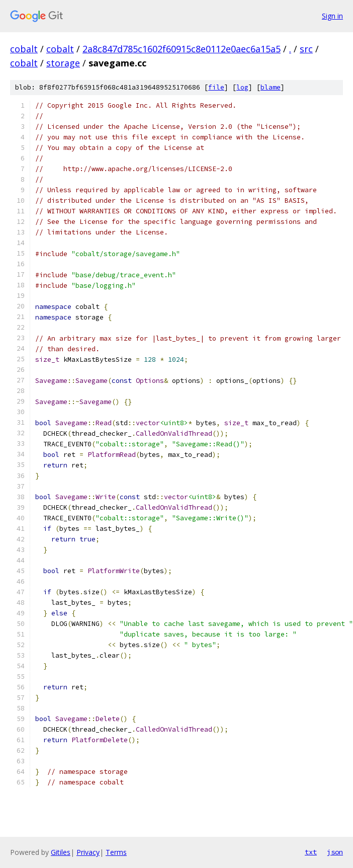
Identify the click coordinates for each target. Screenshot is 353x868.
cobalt (24, 49)
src (306, 49)
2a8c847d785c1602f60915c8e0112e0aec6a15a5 (182, 49)
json (335, 852)
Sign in (332, 16)
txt (311, 852)
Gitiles (61, 852)
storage (63, 63)
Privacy (88, 852)
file (216, 87)
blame (271, 87)
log (242, 87)
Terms (116, 852)
